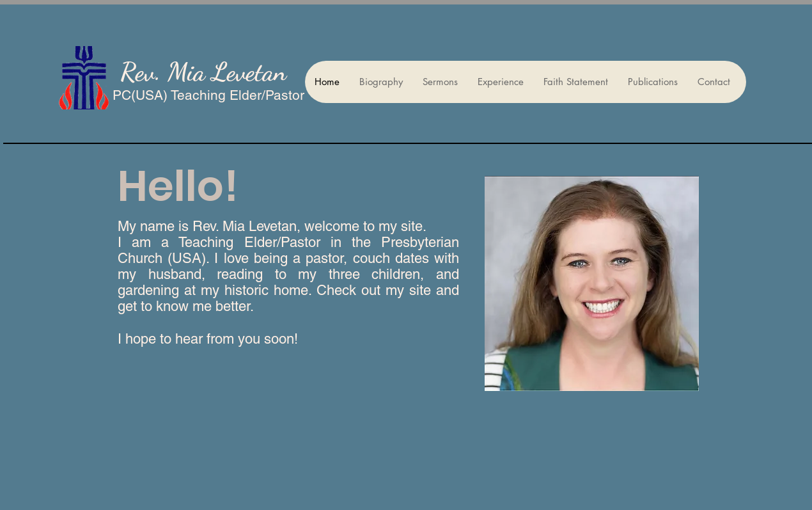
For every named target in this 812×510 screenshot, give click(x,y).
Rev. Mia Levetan (203, 72)
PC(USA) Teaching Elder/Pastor (208, 95)
